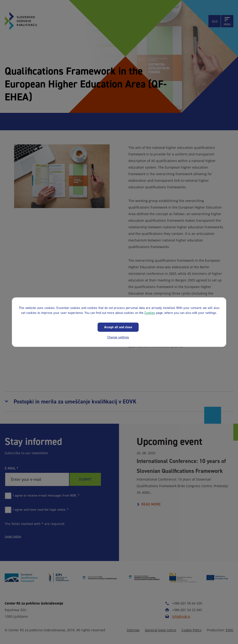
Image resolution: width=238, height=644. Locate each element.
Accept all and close (118, 327)
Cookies (150, 313)
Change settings (118, 337)
